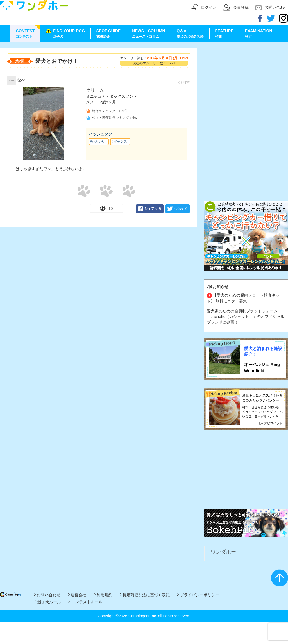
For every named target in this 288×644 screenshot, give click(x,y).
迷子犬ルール (48, 602)
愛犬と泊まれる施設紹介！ (263, 351)
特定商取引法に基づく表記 (145, 595)
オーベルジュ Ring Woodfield (262, 367)
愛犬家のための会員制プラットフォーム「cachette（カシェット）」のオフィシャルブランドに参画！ (246, 317)
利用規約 (103, 595)
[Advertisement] (246, 83)
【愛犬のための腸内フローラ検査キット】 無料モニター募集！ (243, 298)
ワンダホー (223, 552)
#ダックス (119, 142)
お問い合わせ (47, 595)
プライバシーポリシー (198, 595)
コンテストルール (85, 602)
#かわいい (98, 142)
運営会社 (77, 595)
